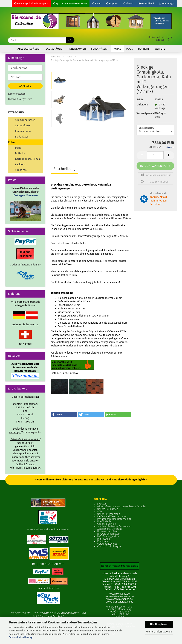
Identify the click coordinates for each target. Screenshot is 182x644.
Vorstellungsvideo (107, 544)
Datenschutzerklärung (21, 637)
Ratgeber (112, 4)
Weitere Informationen (159, 632)
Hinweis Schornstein (109, 534)
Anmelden (25, 86)
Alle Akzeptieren (159, 624)
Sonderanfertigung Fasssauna (114, 527)
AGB (99, 512)
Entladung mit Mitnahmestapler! (31, 4)
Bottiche (144, 49)
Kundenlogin (167, 4)
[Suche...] (70, 40)
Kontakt (102, 504)
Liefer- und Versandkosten (112, 517)
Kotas (117, 49)
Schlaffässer (100, 49)
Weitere (160, 49)
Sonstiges (21, 170)
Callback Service (107, 524)
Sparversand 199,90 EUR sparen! (70, 4)
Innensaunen (77, 49)
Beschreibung (64, 169)
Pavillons (20, 164)
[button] (142, 155)
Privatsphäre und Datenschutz (114, 519)
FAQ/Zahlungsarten (108, 536)
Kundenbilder (105, 541)
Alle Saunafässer (29, 49)
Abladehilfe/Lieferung (110, 529)
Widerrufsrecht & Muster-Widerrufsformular (122, 507)
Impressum (104, 539)
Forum (97, 4)
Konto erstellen (17, 94)
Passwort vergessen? (20, 99)
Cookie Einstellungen (109, 546)
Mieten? (128, 4)
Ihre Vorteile (104, 522)
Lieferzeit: (142, 105)
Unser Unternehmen (109, 514)
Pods (130, 49)
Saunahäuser (54, 49)
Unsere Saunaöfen (108, 509)
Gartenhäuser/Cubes (27, 159)
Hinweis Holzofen (107, 531)
